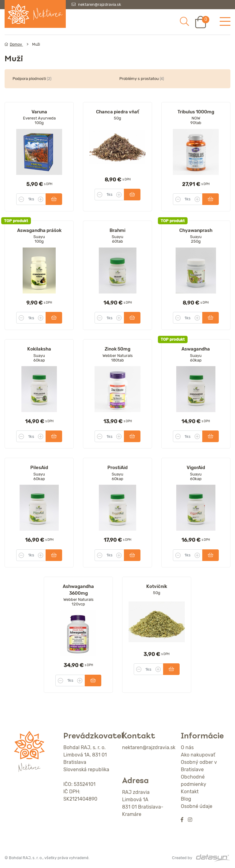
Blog (186, 799)
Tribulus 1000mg (196, 112)
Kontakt (190, 792)
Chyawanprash (196, 230)
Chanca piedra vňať (117, 112)
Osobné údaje (197, 806)
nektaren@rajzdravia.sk (100, 4)
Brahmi (117, 230)
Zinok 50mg (117, 349)
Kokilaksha (39, 349)
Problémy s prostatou (142, 79)
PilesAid (39, 468)
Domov (14, 44)
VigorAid (196, 468)
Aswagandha (196, 349)
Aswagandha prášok (39, 230)
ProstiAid (117, 468)
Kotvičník (157, 586)
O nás (187, 747)
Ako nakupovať (198, 755)
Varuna (39, 112)
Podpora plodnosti (32, 79)
